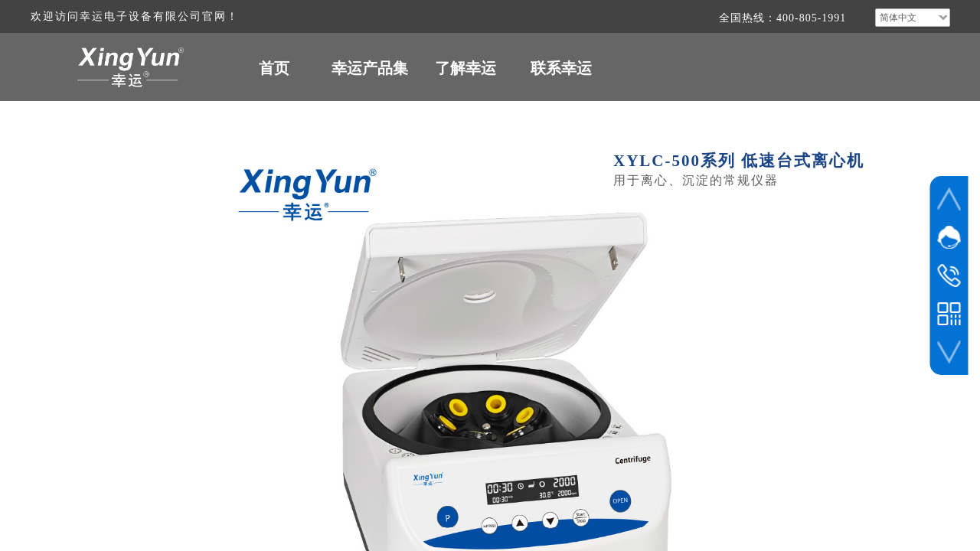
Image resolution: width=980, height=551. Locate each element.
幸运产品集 (370, 68)
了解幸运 (465, 68)
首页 (274, 68)
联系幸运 (561, 68)
